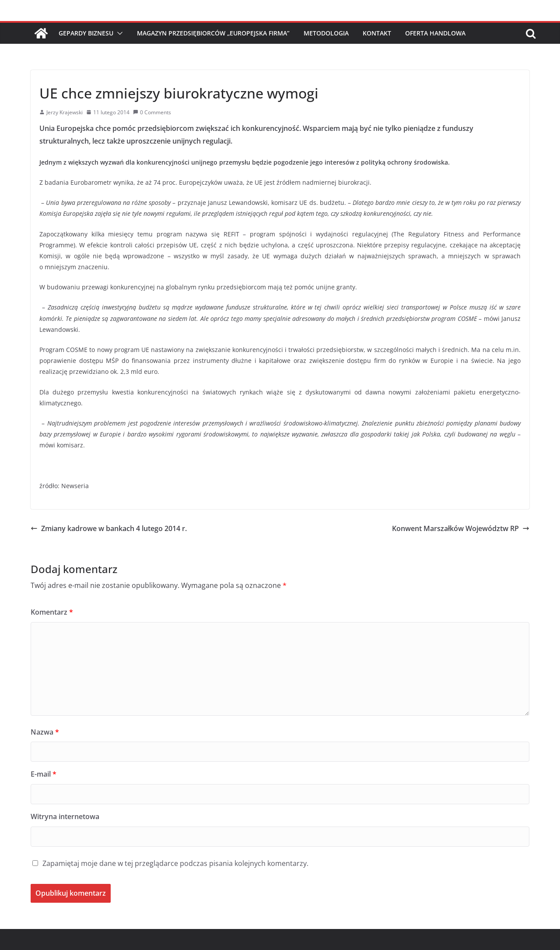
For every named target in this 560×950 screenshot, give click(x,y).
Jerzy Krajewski (65, 112)
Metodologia (326, 33)
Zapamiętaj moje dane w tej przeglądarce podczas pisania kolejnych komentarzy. (175, 863)
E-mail (44, 774)
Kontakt (377, 33)
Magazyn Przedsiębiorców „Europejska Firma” (213, 33)
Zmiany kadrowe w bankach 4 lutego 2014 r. (109, 528)
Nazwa (45, 732)
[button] (118, 33)
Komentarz (52, 612)
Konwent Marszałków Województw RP (461, 528)
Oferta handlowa (435, 33)
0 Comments (152, 112)
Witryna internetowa (65, 816)
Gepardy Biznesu (86, 33)
